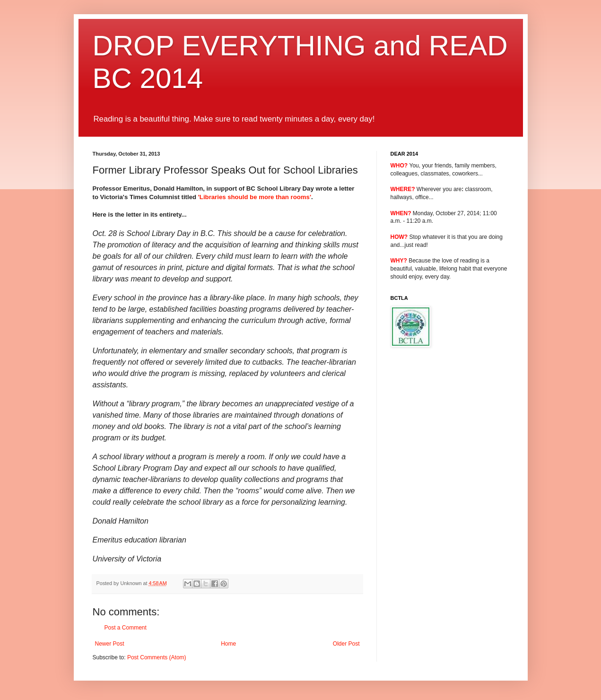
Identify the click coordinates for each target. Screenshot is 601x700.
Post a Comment (126, 628)
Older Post (346, 644)
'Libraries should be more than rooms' (255, 197)
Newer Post (110, 644)
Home (228, 644)
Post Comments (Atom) (157, 657)
